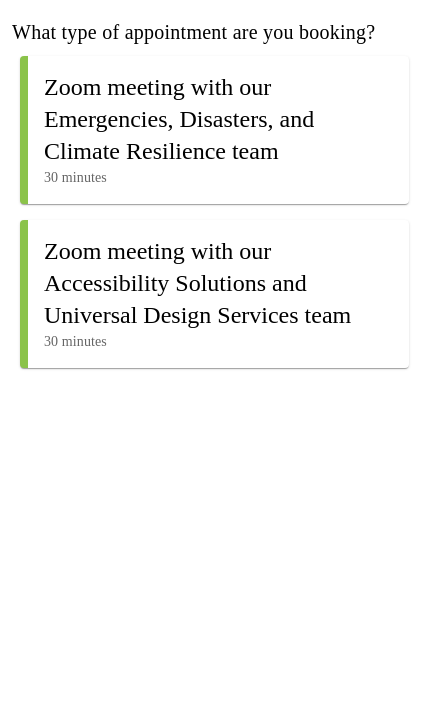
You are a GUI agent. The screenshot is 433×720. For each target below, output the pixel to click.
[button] (214, 130)
